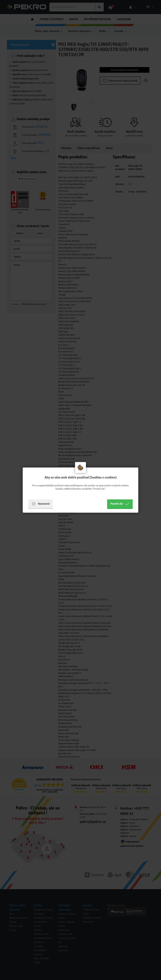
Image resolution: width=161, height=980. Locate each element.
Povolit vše (120, 504)
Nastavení (41, 504)
